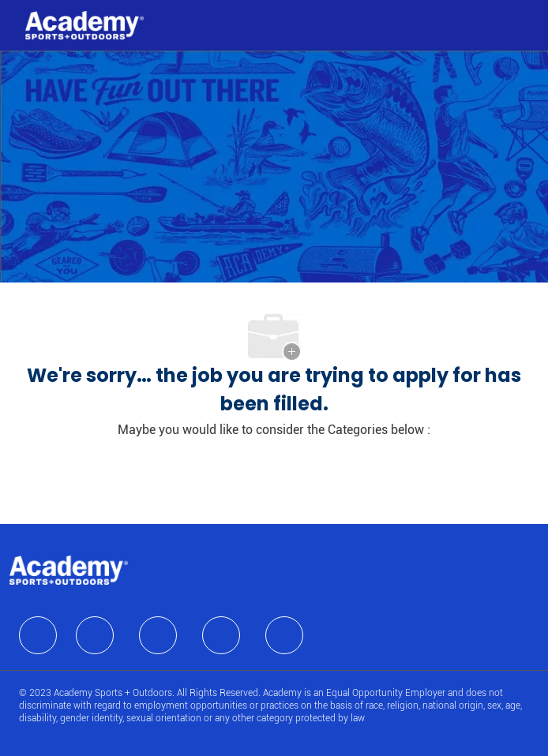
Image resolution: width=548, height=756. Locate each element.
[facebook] (38, 635)
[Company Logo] (84, 24)
